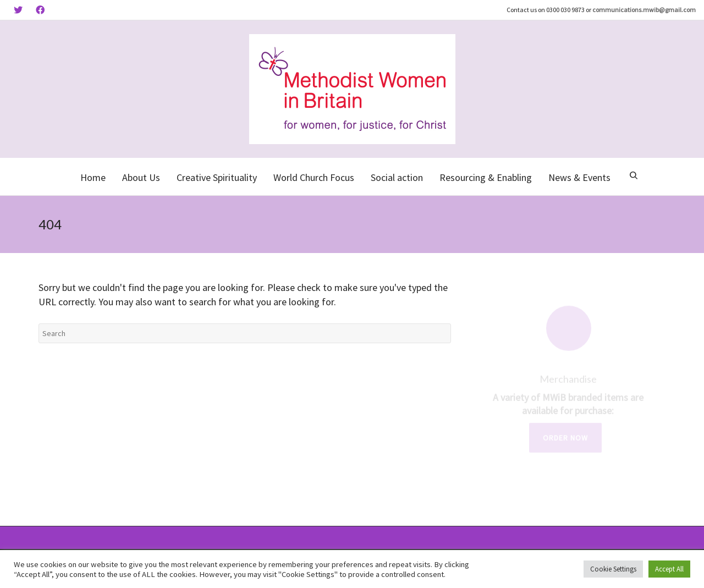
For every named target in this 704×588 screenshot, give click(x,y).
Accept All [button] (669, 569)
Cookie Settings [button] (613, 569)
